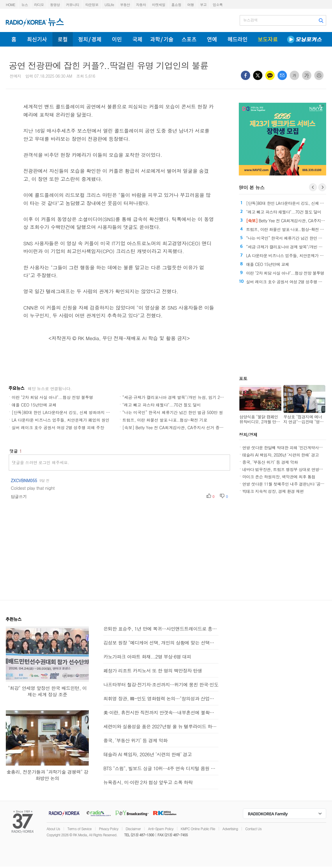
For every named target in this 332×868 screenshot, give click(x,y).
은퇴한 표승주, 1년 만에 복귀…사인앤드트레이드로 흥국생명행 (161, 629)
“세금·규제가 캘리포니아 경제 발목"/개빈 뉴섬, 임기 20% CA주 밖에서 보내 (191, 397)
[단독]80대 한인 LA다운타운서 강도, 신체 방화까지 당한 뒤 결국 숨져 (75, 412)
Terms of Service (79, 829)
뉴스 (25, 5)
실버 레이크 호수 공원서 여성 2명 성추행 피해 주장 (58, 427)
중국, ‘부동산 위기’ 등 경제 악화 (270, 462)
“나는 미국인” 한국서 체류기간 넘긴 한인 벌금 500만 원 (173, 412)
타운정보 (92, 5)
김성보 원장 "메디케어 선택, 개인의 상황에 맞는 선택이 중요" (161, 643)
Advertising (230, 829)
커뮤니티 (73, 5)
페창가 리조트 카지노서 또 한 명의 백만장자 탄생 (153, 671)
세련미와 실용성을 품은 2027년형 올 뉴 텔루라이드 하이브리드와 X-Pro (161, 726)
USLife (109, 5)
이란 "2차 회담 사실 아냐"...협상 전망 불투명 (52, 397)
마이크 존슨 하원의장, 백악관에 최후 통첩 (279, 477)
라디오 (39, 5)
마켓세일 (159, 5)
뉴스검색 (250, 20)
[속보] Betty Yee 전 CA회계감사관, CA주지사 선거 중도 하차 (178, 427)
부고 (203, 5)
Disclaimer (133, 829)
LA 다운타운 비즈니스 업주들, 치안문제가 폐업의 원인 (61, 420)
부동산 (125, 5)
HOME (10, 5)
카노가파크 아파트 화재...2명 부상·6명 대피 (147, 657)
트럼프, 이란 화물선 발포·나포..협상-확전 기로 (165, 420)
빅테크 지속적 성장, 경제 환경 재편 (273, 491)
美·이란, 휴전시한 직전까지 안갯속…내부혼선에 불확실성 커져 (161, 712)
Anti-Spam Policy (161, 829)
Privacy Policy (109, 829)
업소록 (218, 5)
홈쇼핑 (176, 5)
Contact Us (253, 829)
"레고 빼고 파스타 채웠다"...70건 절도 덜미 (162, 405)
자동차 (141, 5)
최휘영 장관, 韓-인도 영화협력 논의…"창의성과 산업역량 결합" (161, 699)
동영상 (55, 5)
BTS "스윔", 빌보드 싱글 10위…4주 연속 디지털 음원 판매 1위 (161, 768)
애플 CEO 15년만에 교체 (34, 405)
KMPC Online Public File (198, 829)
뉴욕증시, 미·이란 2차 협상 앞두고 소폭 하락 (148, 782)
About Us (53, 829)
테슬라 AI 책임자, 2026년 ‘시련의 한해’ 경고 (281, 455)
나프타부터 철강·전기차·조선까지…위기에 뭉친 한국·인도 (161, 685)
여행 (191, 5)
